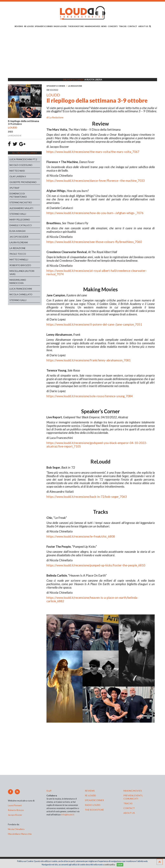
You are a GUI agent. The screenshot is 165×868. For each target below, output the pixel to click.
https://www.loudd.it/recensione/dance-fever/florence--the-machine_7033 (96, 181)
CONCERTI (113, 26)
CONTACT (132, 26)
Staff (49, 791)
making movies (133, 791)
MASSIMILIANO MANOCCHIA (18, 281)
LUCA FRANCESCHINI (21, 289)
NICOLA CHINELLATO (21, 294)
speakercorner (94, 800)
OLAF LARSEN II (18, 176)
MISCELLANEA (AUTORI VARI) (22, 272)
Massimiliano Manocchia (20, 834)
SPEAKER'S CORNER (44, 26)
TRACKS (123, 26)
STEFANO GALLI (18, 300)
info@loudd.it (68, 814)
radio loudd (93, 805)
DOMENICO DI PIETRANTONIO (18, 195)
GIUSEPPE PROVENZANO (23, 182)
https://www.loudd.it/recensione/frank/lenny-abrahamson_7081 (89, 360)
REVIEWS (19, 26)
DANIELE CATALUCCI (21, 225)
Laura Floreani (15, 805)
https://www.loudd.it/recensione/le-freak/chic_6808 (81, 536)
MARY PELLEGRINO (20, 220)
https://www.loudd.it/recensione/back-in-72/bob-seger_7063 (87, 497)
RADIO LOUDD (60, 26)
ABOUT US (143, 26)
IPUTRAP (14, 188)
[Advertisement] (82, 53)
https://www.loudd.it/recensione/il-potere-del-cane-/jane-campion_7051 (94, 324)
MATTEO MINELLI (19, 259)
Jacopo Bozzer (15, 815)
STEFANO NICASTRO (21, 202)
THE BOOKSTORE (76, 26)
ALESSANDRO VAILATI (21, 208)
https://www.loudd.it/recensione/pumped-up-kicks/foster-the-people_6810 (96, 565)
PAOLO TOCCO (18, 254)
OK (120, 865)
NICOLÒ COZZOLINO (21, 165)
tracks (128, 803)
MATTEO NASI (17, 171)
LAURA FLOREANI (19, 242)
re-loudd (90, 795)
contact (129, 808)
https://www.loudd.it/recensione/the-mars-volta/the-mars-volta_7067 (93, 152)
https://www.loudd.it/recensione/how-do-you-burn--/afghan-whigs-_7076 (95, 213)
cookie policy (109, 865)
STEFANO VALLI (18, 214)
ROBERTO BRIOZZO (20, 265)
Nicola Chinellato (16, 829)
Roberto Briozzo (16, 810)
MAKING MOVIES (92, 26)
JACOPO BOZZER (19, 237)
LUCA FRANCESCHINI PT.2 (23, 159)
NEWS (104, 26)
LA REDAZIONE (18, 248)
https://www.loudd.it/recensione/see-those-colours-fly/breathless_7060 (94, 242)
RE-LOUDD (29, 26)
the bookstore (94, 810)
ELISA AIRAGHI (18, 231)
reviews (90, 791)
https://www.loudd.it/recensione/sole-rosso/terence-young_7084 (90, 396)
